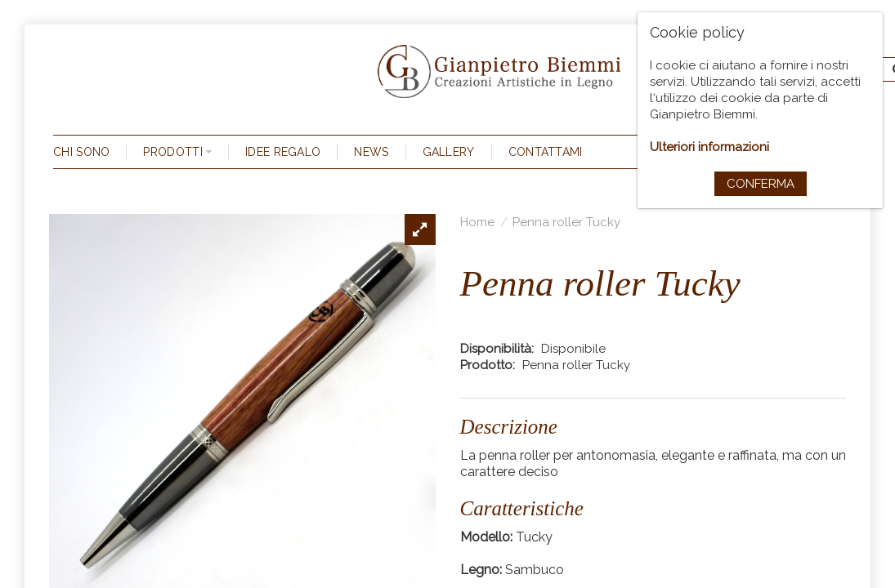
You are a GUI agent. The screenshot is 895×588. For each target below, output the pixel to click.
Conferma (761, 184)
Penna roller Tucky (566, 222)
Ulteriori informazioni (709, 147)
